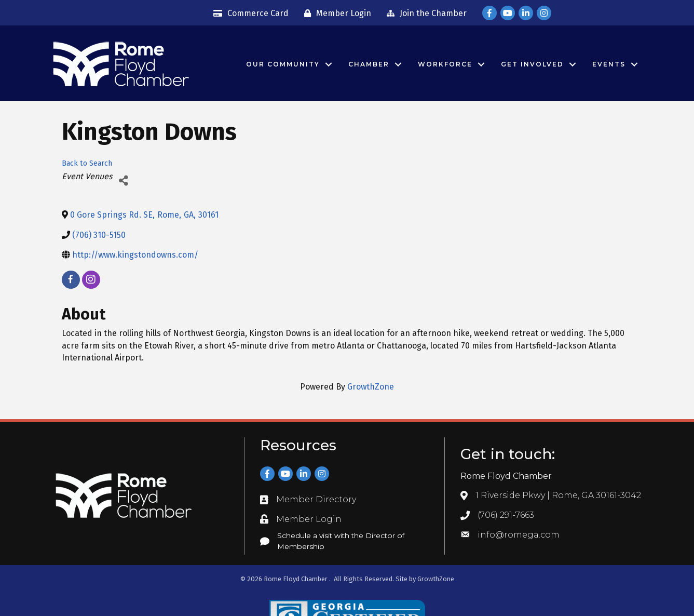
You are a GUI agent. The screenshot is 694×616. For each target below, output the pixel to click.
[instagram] (91, 280)
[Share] (124, 180)
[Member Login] (335, 14)
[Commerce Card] (248, 14)
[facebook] (71, 280)
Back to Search (87, 163)
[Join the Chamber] (424, 14)
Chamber (369, 64)
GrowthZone (371, 387)
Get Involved (532, 64)
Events (609, 64)
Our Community (283, 64)
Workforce (445, 64)
